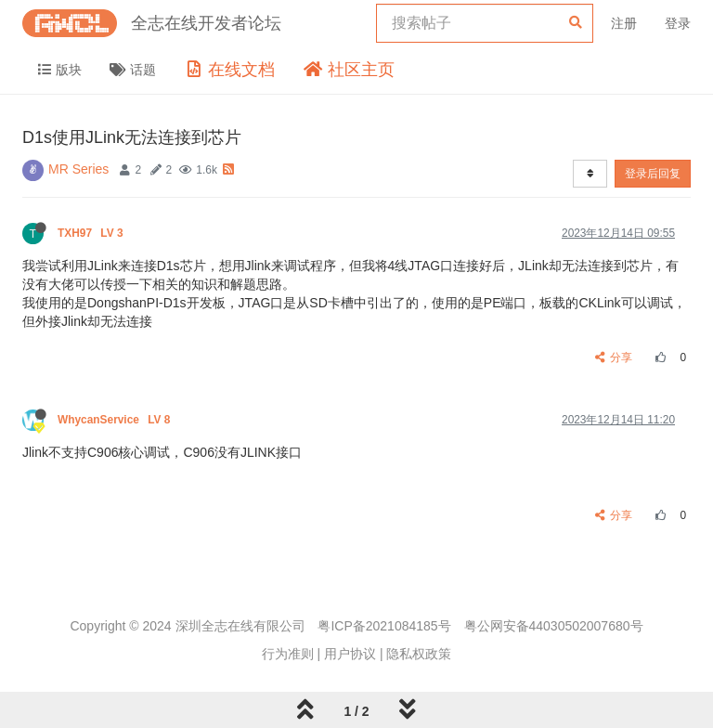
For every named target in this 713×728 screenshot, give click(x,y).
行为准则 (288, 654)
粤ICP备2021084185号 (384, 626)
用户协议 (350, 654)
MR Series (78, 169)
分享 (614, 357)
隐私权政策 (419, 654)
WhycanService (116, 420)
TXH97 (92, 233)
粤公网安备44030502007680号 (554, 626)
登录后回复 (653, 174)
